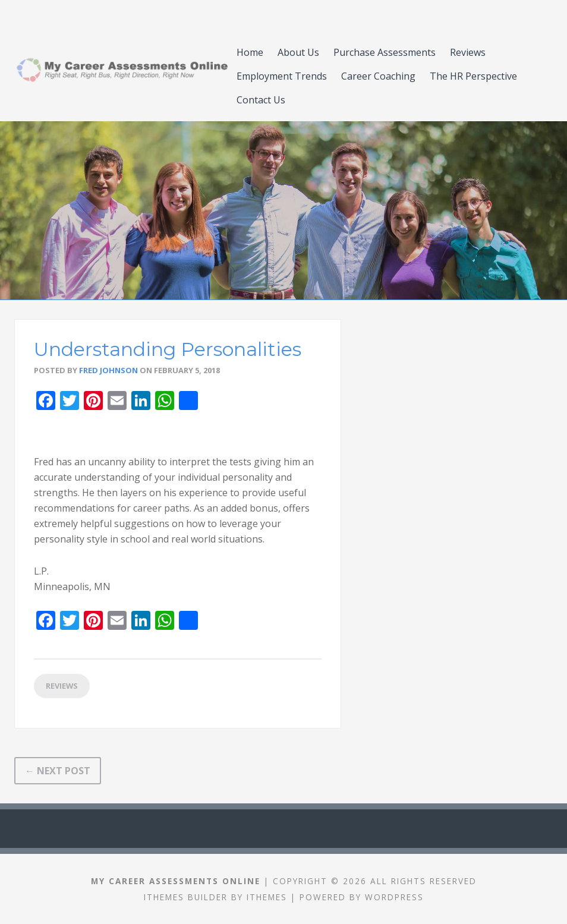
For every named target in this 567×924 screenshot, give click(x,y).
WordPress (394, 897)
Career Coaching (378, 76)
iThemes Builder (186, 897)
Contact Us (261, 100)
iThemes (267, 897)
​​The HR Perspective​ (473, 76)
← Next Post (58, 771)
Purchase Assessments (385, 52)
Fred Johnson (108, 370)
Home (250, 52)
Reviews (468, 52)
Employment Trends (282, 76)
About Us (298, 52)
